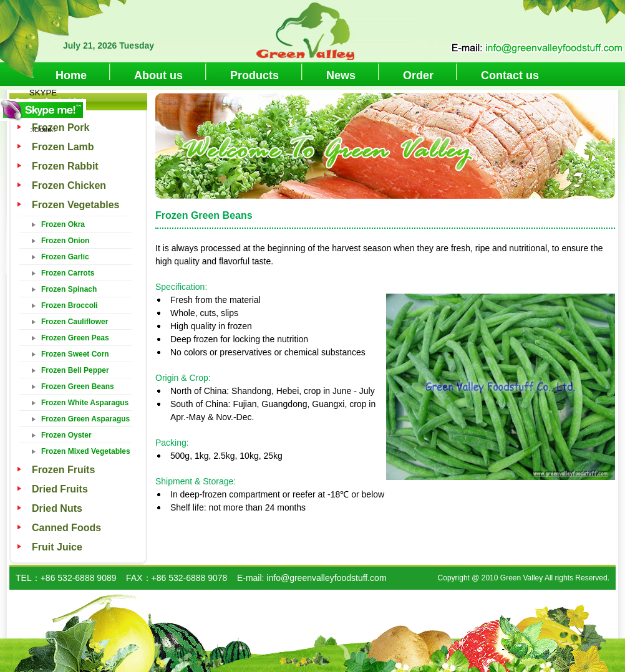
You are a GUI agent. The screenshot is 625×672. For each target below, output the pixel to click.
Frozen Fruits (63, 470)
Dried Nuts (57, 508)
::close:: (43, 130)
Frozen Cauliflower (75, 322)
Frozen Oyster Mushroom (66, 437)
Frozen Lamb (63, 147)
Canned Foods (66, 528)
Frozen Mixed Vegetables (86, 451)
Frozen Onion (65, 241)
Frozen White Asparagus (85, 403)
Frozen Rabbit (65, 166)
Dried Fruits (60, 489)
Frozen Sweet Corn (75, 354)
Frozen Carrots (68, 273)
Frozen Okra (63, 224)
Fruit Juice (57, 547)
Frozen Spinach (69, 289)
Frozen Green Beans (78, 386)
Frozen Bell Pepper (75, 370)
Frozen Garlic (65, 257)
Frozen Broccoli (70, 305)
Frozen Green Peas (75, 338)
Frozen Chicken (69, 185)
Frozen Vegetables (76, 205)
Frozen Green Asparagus (85, 419)
